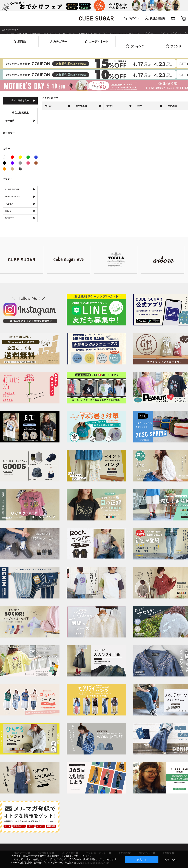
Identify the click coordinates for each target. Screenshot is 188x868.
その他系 (20, 169)
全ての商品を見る (20, 100)
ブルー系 (36, 157)
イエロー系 (20, 157)
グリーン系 (28, 157)
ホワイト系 (6, 157)
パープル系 (12, 163)
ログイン (134, 18)
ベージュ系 (12, 169)
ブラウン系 (36, 163)
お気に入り (173, 18)
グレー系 (20, 163)
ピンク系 (28, 163)
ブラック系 (4, 163)
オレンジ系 (4, 169)
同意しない (171, 860)
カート (184, 18)
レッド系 (12, 157)
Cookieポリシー (53, 863)
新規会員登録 (158, 18)
